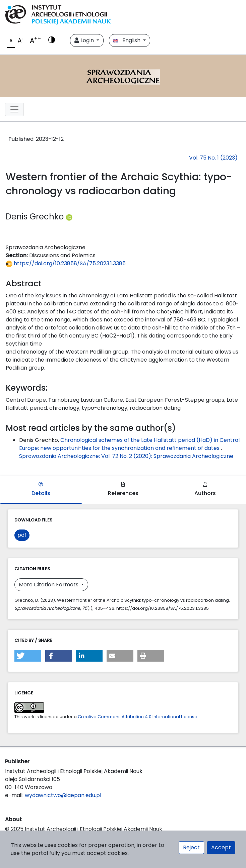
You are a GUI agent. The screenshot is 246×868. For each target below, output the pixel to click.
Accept (221, 847)
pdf (22, 535)
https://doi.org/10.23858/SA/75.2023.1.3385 (66, 263)
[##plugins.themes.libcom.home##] (123, 76)
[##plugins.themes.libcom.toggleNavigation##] (14, 109)
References (123, 490)
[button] (28, 656)
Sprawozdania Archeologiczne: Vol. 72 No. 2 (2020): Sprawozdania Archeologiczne (126, 456)
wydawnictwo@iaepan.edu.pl (63, 795)
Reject (191, 847)
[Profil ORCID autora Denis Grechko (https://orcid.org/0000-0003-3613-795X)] (69, 217)
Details (41, 490)
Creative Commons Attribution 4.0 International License (138, 717)
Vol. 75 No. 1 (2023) (213, 158)
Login (85, 40)
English (128, 40)
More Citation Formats (49, 585)
